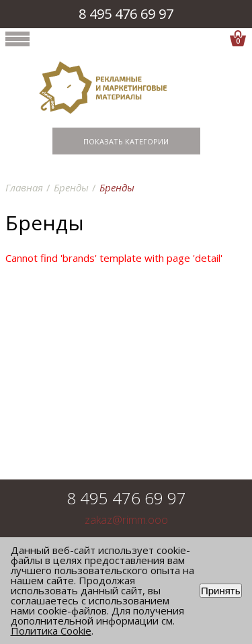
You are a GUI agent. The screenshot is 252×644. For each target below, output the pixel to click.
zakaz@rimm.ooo (126, 520)
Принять (221, 591)
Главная (24, 187)
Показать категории (126, 141)
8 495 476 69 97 (126, 14)
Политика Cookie (51, 631)
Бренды (71, 187)
